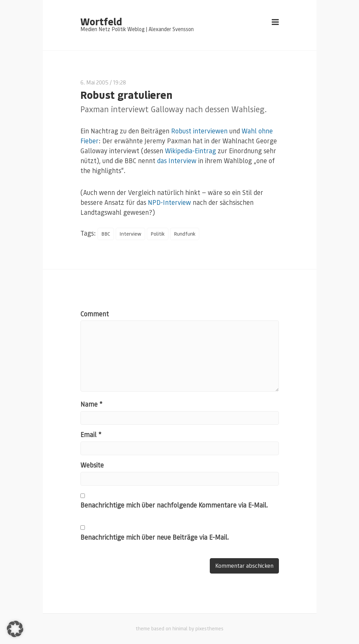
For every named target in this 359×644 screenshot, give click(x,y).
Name (91, 404)
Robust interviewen (199, 131)
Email (91, 435)
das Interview (177, 161)
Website (92, 465)
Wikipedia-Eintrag (190, 151)
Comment (95, 314)
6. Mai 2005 (94, 82)
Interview (131, 234)
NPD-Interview (169, 202)
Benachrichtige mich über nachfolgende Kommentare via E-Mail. (174, 505)
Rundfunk (186, 234)
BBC (106, 234)
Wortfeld (101, 21)
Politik (158, 234)
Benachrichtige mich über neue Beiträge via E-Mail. (155, 537)
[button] (15, 629)
